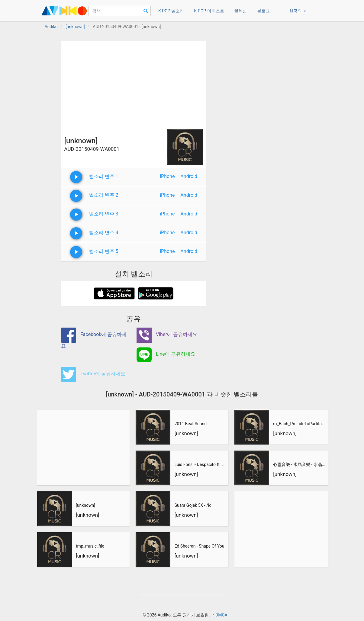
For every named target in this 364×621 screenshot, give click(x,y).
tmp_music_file (90, 546)
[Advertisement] (134, 83)
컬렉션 (240, 11)
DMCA (221, 615)
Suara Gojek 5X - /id (193, 505)
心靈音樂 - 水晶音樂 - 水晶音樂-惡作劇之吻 (300, 464)
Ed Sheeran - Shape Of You (200, 546)
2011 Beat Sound (191, 424)
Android (189, 176)
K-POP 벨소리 (171, 11)
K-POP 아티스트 (209, 11)
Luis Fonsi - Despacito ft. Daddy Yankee (201, 464)
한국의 (297, 11)
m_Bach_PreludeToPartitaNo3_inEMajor (300, 424)
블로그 (263, 11)
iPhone (167, 176)
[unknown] (85, 505)
